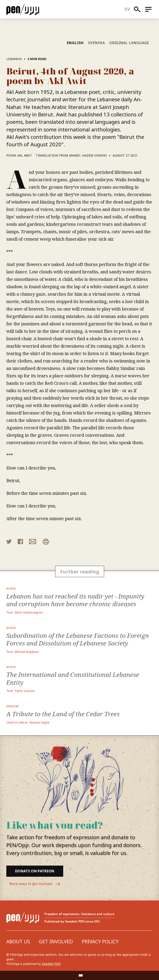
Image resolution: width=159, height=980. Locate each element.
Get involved (56, 941)
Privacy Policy (100, 941)
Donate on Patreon (35, 871)
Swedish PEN (51, 964)
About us (18, 941)
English (75, 43)
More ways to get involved (35, 884)
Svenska (97, 43)
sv (127, 9)
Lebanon (14, 59)
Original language (129, 43)
